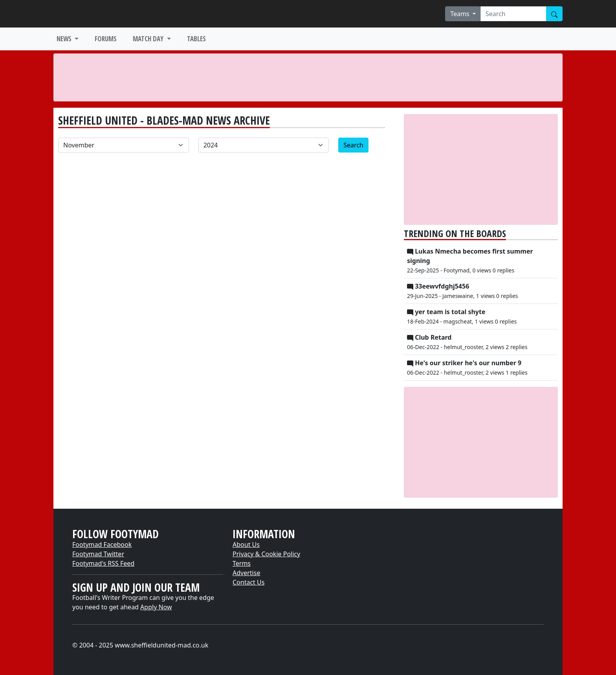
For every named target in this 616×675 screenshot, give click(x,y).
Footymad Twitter (98, 554)
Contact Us (248, 582)
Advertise (246, 573)
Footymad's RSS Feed (103, 563)
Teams (461, 14)
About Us (246, 544)
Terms (242, 563)
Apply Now (156, 607)
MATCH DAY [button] (149, 39)
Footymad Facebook (102, 544)
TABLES (196, 39)
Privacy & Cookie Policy (266, 554)
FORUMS (106, 39)
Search (353, 145)
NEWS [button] (65, 39)
